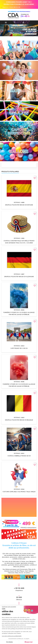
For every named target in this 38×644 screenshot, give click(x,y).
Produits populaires (10, 172)
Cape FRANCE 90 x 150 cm (19, 348)
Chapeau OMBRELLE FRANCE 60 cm (19, 456)
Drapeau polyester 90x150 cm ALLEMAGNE (19, 277)
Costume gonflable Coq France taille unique (19, 492)
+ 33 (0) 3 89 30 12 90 (14, 7)
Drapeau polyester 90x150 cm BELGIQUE (19, 420)
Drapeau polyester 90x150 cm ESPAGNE (19, 205)
